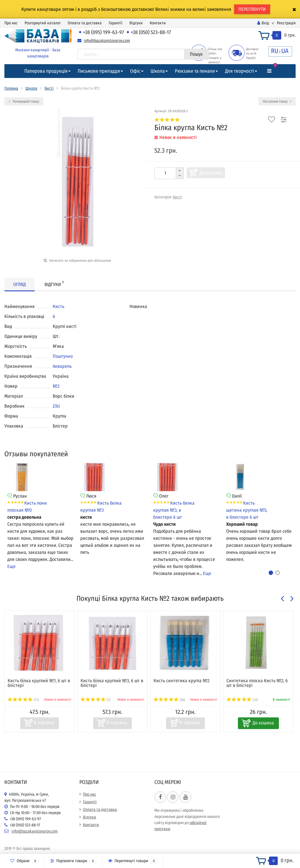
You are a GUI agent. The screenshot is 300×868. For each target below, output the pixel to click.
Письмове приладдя (99, 71)
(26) (169, 700)
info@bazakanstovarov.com (107, 41)
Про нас (11, 23)
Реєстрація (286, 23)
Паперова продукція (46, 71)
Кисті (49, 88)
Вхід (263, 23)
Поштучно (63, 356)
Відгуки (136, 23)
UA (285, 51)
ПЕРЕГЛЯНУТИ (252, 9)
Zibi (56, 406)
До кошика (211, 173)
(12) (242, 700)
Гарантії (116, 23)
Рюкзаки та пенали (195, 71)
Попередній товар (24, 101)
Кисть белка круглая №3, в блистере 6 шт (174, 510)
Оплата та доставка (85, 23)
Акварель (62, 366)
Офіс (135, 71)
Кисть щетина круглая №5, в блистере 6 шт (247, 510)
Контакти (158, 23)
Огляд (19, 284)
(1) (96, 700)
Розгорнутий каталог (43, 23)
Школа (158, 71)
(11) (23, 700)
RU (275, 51)
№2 (56, 386)
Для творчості (240, 71)
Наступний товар (277, 101)
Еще (11, 566)
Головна (11, 88)
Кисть (58, 306)
